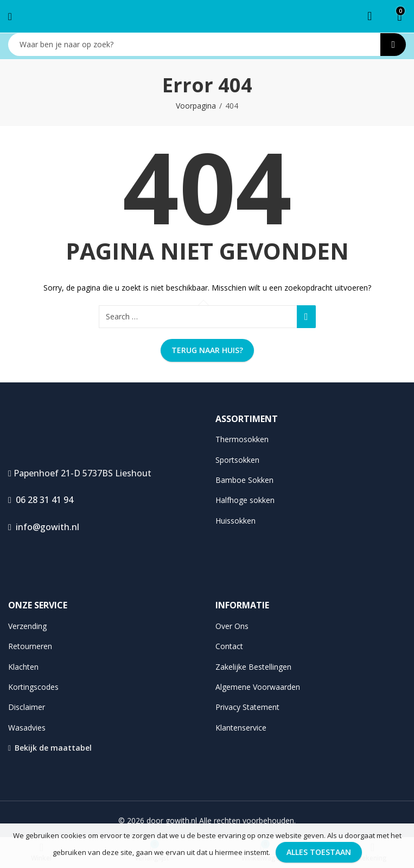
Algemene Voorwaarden (258, 687)
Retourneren (30, 646)
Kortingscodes (33, 687)
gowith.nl (181, 820)
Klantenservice (241, 728)
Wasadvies (27, 728)
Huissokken (235, 521)
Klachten (23, 667)
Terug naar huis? (207, 350)
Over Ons (232, 626)
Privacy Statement (247, 707)
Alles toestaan (319, 852)
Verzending (27, 626)
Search (393, 45)
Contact (229, 646)
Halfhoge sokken (245, 500)
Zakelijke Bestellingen (253, 667)
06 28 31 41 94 (41, 500)
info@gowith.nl (44, 527)
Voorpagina (196, 106)
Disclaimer (27, 707)
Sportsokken (237, 460)
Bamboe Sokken (244, 480)
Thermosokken (242, 439)
